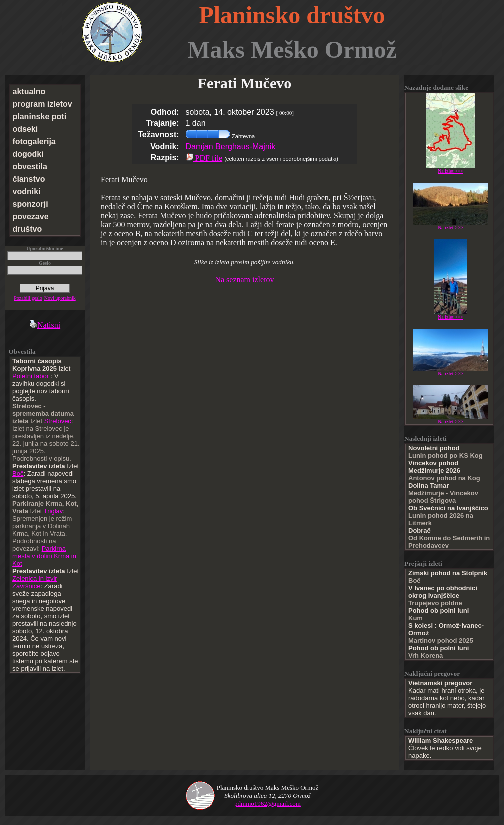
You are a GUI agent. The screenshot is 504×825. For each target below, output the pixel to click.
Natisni (45, 325)
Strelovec (58, 421)
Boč (18, 473)
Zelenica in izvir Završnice (35, 582)
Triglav (54, 511)
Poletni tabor (32, 376)
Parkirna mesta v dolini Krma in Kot (44, 556)
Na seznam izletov (244, 280)
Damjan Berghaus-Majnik (231, 147)
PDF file (204, 158)
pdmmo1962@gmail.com (267, 803)
